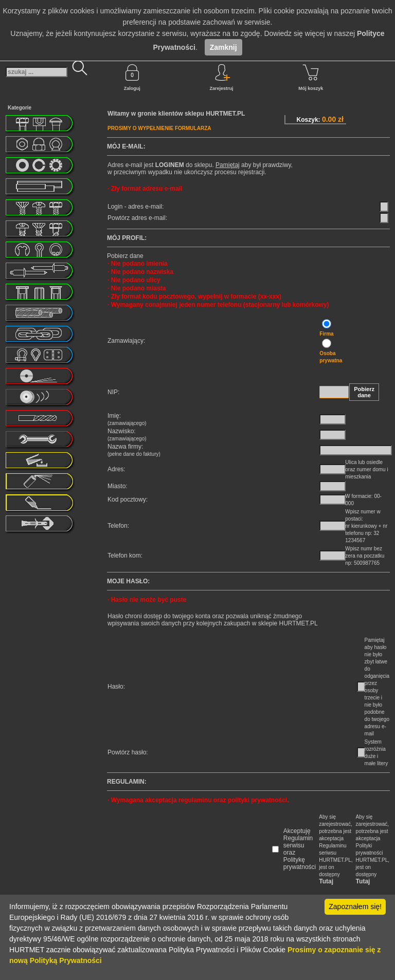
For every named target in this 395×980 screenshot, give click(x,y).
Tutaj (326, 881)
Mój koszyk (311, 78)
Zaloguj (132, 78)
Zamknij (223, 47)
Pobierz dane (364, 392)
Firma (326, 334)
